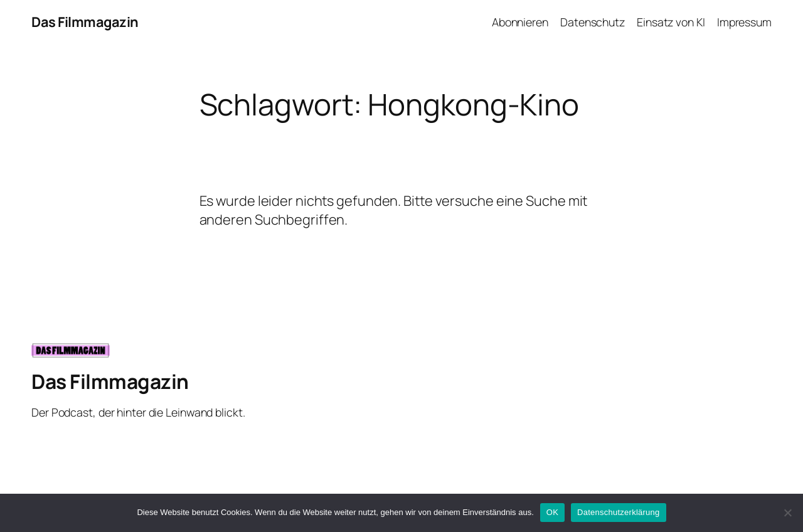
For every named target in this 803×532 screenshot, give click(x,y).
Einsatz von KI (671, 22)
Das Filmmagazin (85, 22)
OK (552, 512)
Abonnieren (520, 22)
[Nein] (787, 513)
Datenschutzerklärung (618, 512)
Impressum (744, 22)
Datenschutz (593, 22)
